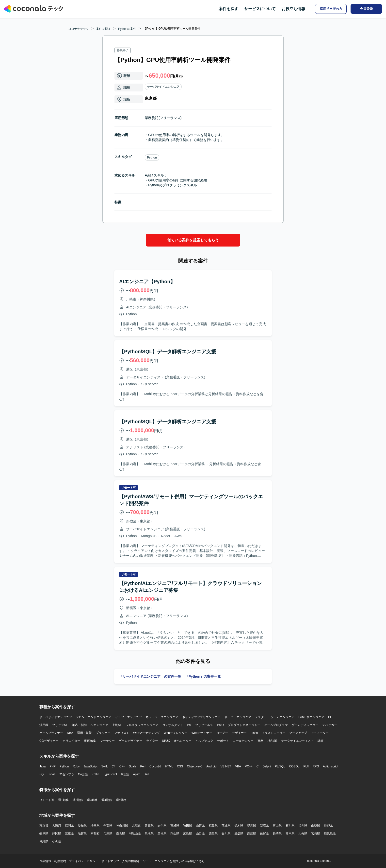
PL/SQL (280, 766)
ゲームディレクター (305, 725)
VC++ (249, 766)
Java (42, 766)
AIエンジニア (99, 725)
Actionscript (331, 766)
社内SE (272, 741)
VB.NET (226, 766)
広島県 (188, 833)
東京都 (44, 826)
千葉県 (108, 826)
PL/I (306, 766)
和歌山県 (135, 833)
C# (113, 766)
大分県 (303, 833)
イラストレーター (273, 733)
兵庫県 (108, 833)
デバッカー (330, 725)
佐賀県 (264, 833)
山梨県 (316, 826)
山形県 (200, 826)
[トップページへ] (33, 9)
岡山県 (175, 833)
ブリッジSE (60, 725)
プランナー (103, 733)
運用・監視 (84, 733)
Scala (133, 766)
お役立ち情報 (293, 9)
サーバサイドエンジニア (163, 87)
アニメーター (320, 733)
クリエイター (71, 741)
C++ (122, 766)
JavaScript (90, 766)
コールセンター (243, 741)
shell (52, 774)
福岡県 (69, 826)
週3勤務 (92, 800)
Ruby (76, 766)
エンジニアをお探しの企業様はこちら (180, 861)
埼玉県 (95, 826)
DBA (70, 733)
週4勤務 (107, 800)
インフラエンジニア (129, 717)
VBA (238, 766)
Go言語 (83, 774)
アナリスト (122, 733)
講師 (321, 741)
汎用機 (44, 725)
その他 (57, 841)
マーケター (107, 741)
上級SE (117, 725)
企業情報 (45, 861)
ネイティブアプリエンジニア (201, 717)
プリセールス (204, 725)
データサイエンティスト (297, 741)
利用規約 (60, 861)
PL (330, 717)
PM (189, 725)
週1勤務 (63, 800)
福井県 (303, 826)
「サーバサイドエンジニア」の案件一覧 (150, 676)
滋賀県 (82, 833)
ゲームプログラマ (276, 725)
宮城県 (175, 826)
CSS (180, 766)
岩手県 (162, 826)
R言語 (125, 774)
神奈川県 (122, 826)
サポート (223, 741)
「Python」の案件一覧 (203, 676)
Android (211, 766)
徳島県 (213, 833)
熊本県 (290, 833)
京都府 (95, 833)
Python (152, 158)
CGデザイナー (49, 741)
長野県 (328, 826)
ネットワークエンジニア (162, 717)
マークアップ (298, 733)
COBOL (294, 766)
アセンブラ (67, 774)
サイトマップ (110, 861)
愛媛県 (239, 833)
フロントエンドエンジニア (94, 717)
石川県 (290, 826)
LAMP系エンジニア (311, 717)
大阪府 (57, 826)
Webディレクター (176, 733)
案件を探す (228, 9)
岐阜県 (44, 833)
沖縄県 (44, 841)
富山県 (277, 826)
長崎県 (277, 833)
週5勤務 (121, 800)
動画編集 (90, 741)
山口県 (200, 833)
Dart (146, 774)
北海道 (136, 826)
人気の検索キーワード (137, 861)
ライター (152, 741)
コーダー (222, 733)
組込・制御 (79, 725)
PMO (220, 725)
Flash (254, 733)
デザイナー (239, 733)
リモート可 (47, 800)
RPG (316, 766)
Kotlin (96, 774)
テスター (261, 717)
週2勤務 (78, 800)
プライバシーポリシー (84, 861)
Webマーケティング (146, 733)
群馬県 (252, 826)
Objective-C (195, 766)
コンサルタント (173, 725)
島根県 (162, 833)
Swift (104, 766)
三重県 (69, 833)
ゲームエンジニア (283, 717)
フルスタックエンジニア (142, 725)
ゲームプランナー (51, 733)
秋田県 (188, 826)
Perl (143, 766)
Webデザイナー (202, 733)
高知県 (252, 833)
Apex (136, 774)
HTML (169, 766)
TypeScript (110, 774)
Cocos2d (155, 766)
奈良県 (121, 833)
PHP (53, 766)
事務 (260, 741)
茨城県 (226, 826)
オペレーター (183, 741)
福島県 (213, 826)
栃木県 (239, 826)
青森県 (149, 826)
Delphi (267, 766)
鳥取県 (149, 833)
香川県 (226, 833)
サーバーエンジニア (238, 717)
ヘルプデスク (204, 741)
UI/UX (166, 741)
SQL (42, 774)
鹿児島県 (330, 833)
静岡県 (57, 833)
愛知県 (82, 826)
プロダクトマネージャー (244, 725)
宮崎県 (316, 833)
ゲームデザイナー (130, 741)
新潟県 (264, 826)
